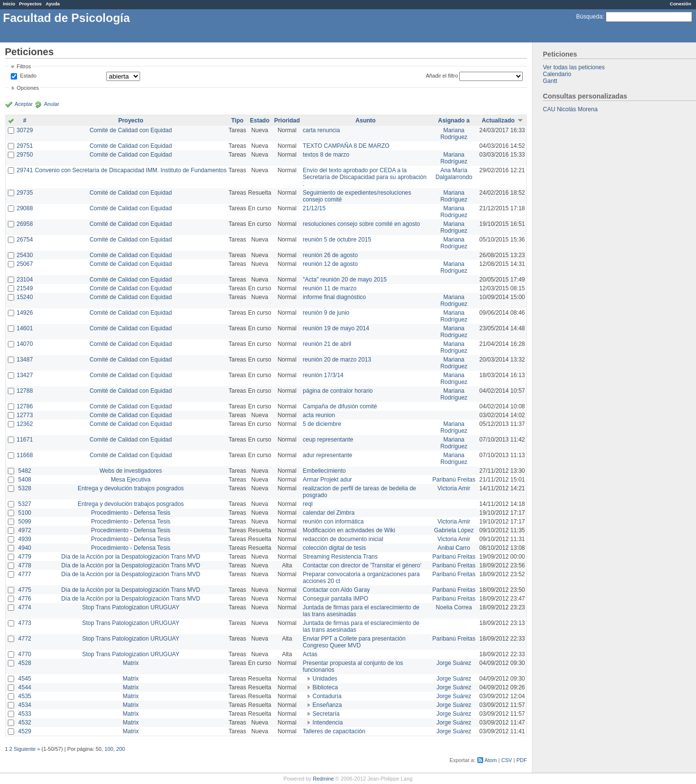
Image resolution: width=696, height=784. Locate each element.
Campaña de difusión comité (340, 406)
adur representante (327, 455)
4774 (25, 607)
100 (109, 749)
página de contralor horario (338, 391)
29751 (25, 146)
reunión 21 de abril (327, 344)
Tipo (237, 121)
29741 (25, 170)
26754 (25, 240)
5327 (25, 504)
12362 (25, 424)
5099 (25, 522)
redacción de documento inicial (343, 539)
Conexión (680, 4)
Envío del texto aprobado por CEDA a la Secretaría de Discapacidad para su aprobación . (365, 177)
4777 (25, 574)
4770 (25, 654)
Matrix (131, 663)
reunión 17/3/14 (323, 375)
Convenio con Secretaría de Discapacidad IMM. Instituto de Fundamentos (131, 170)
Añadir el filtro (442, 76)
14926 (25, 313)
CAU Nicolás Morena (570, 109)
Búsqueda (589, 17)
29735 (25, 193)
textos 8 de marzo (326, 155)
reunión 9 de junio (326, 313)
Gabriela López (454, 530)
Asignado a (454, 121)
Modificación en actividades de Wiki (349, 530)
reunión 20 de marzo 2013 (337, 360)
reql (307, 504)
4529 (25, 731)
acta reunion (319, 415)
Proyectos (30, 4)
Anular (51, 104)
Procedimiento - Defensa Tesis (131, 513)
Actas (310, 654)
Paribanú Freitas (454, 480)
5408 (25, 480)
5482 (25, 471)
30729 (25, 130)
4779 (25, 557)
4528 (25, 663)
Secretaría (326, 714)
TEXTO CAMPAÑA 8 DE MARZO (346, 146)
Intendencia (328, 723)
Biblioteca (325, 687)
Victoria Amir (454, 488)
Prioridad (287, 121)
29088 (25, 208)
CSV (507, 760)
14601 (25, 328)
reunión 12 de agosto (330, 264)
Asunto (365, 121)
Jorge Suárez (454, 663)
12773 (25, 415)
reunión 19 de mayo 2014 (336, 328)
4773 (25, 623)
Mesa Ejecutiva (131, 480)
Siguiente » (27, 749)
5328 (25, 488)
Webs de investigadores (131, 471)
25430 (25, 255)
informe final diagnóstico (334, 297)
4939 (25, 539)
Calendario (557, 74)
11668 (25, 455)
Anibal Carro (454, 548)
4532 (25, 723)
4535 (25, 696)
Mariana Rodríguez (454, 134)
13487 (25, 360)
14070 (25, 344)
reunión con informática (333, 522)
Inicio (9, 4)
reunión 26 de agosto (330, 255)
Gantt (550, 81)
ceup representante (328, 440)
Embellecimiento (324, 471)
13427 (25, 375)
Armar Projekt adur (327, 480)
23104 (25, 280)
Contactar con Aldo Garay (336, 590)
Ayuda (52, 4)
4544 (25, 687)
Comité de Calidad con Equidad (131, 130)
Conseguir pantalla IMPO (335, 599)
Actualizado (498, 121)
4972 (25, 530)
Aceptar (24, 104)
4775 (25, 590)
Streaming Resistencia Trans (340, 557)
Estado (28, 76)
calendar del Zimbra (328, 513)
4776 (25, 599)
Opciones (28, 88)
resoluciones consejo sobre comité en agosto (361, 224)
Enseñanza (327, 705)
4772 (25, 639)
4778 (25, 565)
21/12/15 (314, 208)
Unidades (325, 679)
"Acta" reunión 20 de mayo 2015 (345, 280)
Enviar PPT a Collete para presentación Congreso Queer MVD (354, 642)
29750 (25, 155)
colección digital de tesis (334, 548)
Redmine (323, 779)
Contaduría (327, 696)
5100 (25, 513)
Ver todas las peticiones (574, 67)
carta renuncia (321, 130)
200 (121, 749)
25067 (25, 264)
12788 (25, 391)
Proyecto (131, 121)
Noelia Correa (454, 607)
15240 (25, 297)
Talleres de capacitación (334, 731)
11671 (25, 440)
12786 (25, 406)
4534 (25, 705)
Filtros (24, 66)
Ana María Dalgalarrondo (454, 174)
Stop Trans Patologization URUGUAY (131, 607)
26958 (25, 224)
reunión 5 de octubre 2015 (337, 240)
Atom (491, 760)
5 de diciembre (322, 424)
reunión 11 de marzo (329, 288)
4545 (25, 679)
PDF (522, 760)
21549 (25, 288)
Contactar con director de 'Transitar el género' (362, 565)
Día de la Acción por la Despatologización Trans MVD (131, 557)
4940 (25, 548)
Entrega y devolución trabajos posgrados (131, 488)
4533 (25, 714)
